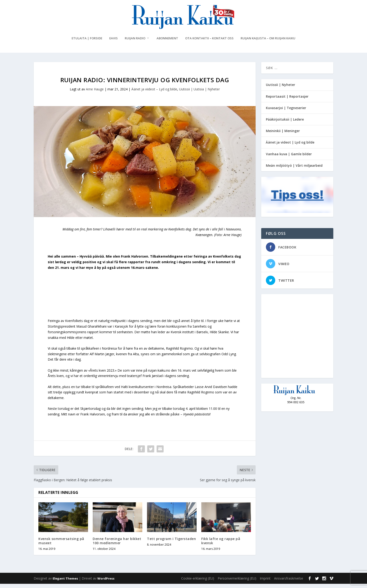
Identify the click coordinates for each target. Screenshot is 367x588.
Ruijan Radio (135, 43)
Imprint (265, 582)
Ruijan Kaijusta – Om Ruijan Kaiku (268, 43)
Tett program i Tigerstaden (171, 543)
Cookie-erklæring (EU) (198, 582)
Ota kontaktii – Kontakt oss (209, 43)
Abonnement (167, 43)
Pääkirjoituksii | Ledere (285, 124)
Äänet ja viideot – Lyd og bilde (154, 94)
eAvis (114, 43)
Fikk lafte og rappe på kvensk (221, 545)
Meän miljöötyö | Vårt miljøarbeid (294, 170)
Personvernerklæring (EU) (237, 582)
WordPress (106, 583)
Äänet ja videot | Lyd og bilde (290, 147)
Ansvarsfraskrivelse (289, 582)
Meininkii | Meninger (283, 135)
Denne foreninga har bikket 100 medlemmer (117, 545)
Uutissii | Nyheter (281, 89)
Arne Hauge (95, 94)
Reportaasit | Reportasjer (287, 101)
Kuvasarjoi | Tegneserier (286, 112)
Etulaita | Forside (87, 43)
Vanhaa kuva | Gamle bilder (289, 158)
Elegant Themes (65, 583)
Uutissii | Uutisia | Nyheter (199, 94)
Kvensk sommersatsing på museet (61, 545)
